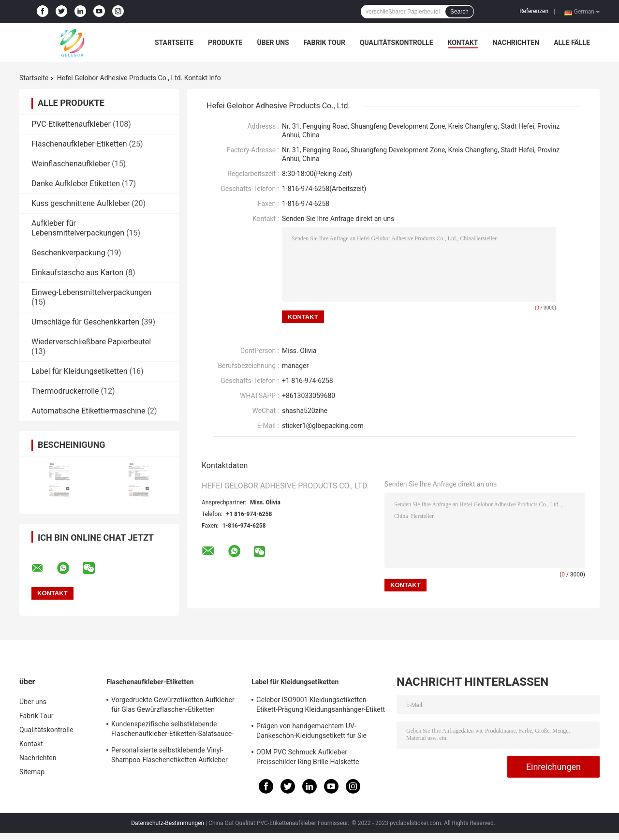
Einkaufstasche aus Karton (77, 273)
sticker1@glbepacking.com (323, 426)
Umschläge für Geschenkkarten (85, 322)
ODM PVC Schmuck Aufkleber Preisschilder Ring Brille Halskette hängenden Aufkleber (308, 758)
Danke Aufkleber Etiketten (76, 184)
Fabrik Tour (324, 43)
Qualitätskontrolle (397, 43)
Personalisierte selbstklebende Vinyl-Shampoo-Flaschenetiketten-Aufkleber (169, 755)
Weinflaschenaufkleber (71, 164)
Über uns (273, 43)
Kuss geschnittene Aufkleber (81, 203)
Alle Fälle (572, 43)
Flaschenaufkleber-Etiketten (79, 144)
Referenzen (534, 11)
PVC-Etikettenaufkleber (71, 124)
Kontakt (463, 43)
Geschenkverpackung (68, 253)
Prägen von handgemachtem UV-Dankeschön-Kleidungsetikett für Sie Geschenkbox (311, 732)
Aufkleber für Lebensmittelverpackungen (78, 228)
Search (459, 12)
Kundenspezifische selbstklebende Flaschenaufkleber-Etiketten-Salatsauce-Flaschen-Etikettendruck (172, 730)
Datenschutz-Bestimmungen (168, 823)
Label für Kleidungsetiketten (79, 371)
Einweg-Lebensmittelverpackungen (91, 292)
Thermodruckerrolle (65, 391)
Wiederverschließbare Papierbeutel (91, 342)
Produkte (225, 43)
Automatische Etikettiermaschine (88, 411)
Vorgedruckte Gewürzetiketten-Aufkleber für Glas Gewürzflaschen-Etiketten (173, 705)
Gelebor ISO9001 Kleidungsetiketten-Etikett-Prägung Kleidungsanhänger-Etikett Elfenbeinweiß (321, 706)
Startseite (174, 43)
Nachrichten (516, 43)
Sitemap (32, 772)
